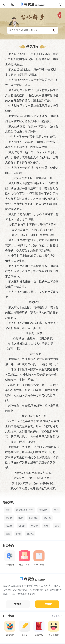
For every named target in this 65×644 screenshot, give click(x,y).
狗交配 (35, 526)
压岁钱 (30, 534)
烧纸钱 (22, 526)
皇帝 (46, 526)
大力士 (9, 526)
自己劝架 (34, 518)
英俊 (8, 534)
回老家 (47, 518)
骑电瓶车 (44, 510)
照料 (57, 510)
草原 (8, 510)
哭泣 (57, 526)
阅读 (18, 534)
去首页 (18, 604)
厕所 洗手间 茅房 (25, 510)
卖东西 (9, 518)
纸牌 (21, 518)
